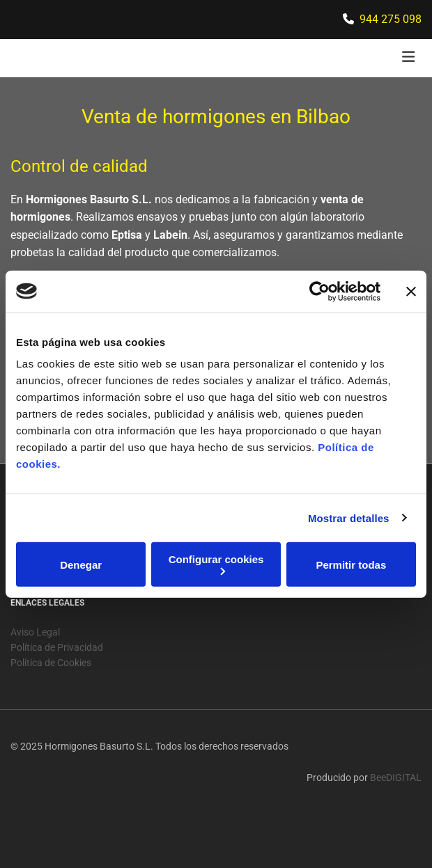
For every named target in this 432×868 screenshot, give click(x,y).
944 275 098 (391, 19)
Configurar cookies (216, 564)
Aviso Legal (35, 658)
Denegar (81, 564)
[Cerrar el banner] (411, 291)
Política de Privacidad (57, 674)
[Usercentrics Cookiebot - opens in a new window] (319, 291)
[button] (353, 58)
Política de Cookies (51, 689)
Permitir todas (351, 564)
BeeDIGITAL (396, 804)
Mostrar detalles (349, 518)
